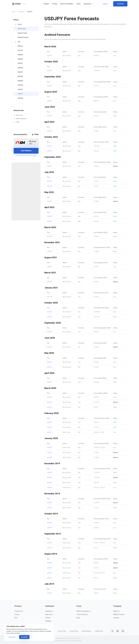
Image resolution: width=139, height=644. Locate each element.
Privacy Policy (74, 631)
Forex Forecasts (82, 614)
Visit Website (26, 151)
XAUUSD (20, 98)
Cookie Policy (99, 631)
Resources (87, 4)
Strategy (48, 621)
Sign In (105, 4)
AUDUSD (20, 55)
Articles (48, 618)
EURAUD (20, 59)
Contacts (116, 618)
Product (46, 4)
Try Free (120, 4)
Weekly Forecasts (23, 37)
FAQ (16, 618)
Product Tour (19, 611)
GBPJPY (20, 72)
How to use (19, 115)
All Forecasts (22, 29)
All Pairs (20, 46)
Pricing (55, 4)
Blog (78, 618)
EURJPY (20, 63)
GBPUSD (20, 76)
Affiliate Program (119, 614)
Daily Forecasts (22, 33)
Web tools (49, 614)
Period (20, 24)
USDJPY (20, 94)
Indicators (50, 611)
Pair (19, 42)
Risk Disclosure (86, 631)
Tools (78, 4)
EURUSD (20, 68)
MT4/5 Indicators (21, 119)
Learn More (12, 637)
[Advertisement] (26, 191)
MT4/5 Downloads (67, 4)
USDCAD (20, 85)
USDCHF (20, 89)
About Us (116, 611)
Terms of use (62, 631)
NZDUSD (20, 81)
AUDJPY (20, 50)
